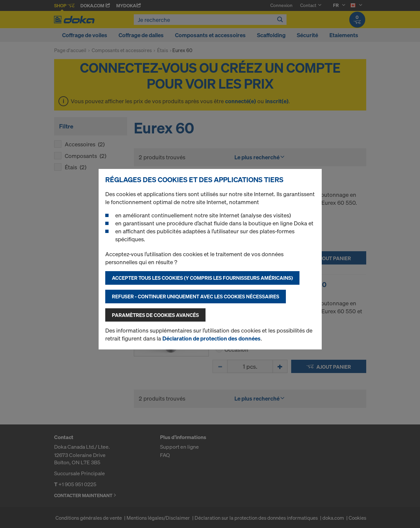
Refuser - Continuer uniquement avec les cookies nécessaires (196, 296)
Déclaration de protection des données (211, 338)
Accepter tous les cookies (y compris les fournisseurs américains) (202, 278)
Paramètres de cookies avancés (155, 315)
